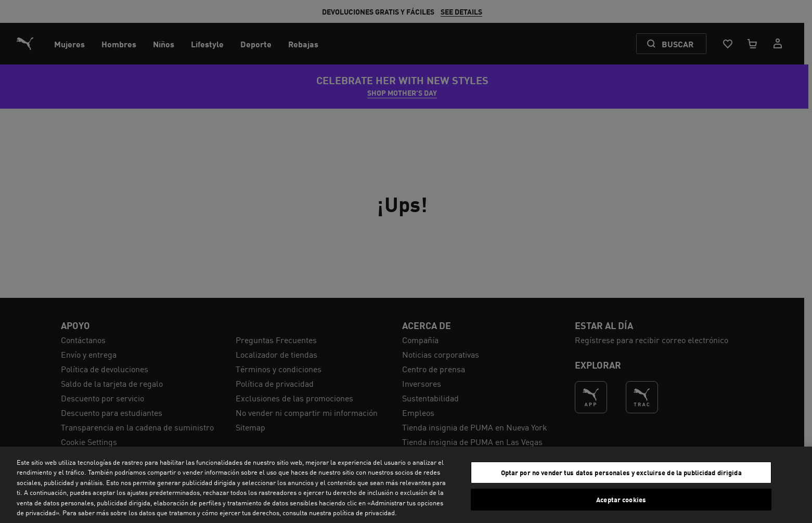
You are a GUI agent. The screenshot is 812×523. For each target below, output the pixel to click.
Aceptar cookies (621, 499)
